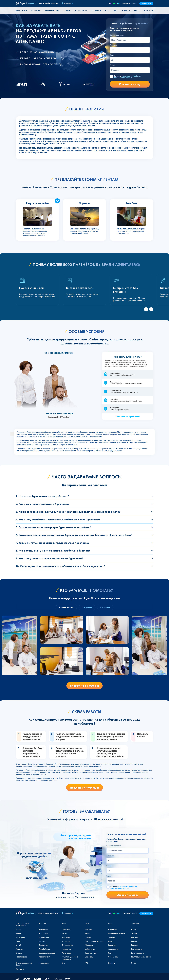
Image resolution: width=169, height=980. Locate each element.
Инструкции (44, 963)
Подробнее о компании (84, 686)
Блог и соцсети (137, 953)
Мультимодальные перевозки (70, 958)
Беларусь (135, 945)
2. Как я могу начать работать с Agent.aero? (42, 504)
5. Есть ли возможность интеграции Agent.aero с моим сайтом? (53, 527)
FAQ (116, 10)
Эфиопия (135, 923)
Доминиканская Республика (23, 925)
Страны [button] (67, 10)
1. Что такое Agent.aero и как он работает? (42, 496)
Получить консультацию (85, 788)
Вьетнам (135, 937)
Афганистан (44, 937)
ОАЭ (87, 923)
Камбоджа (113, 929)
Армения (19, 949)
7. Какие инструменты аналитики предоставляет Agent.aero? (52, 543)
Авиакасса (66, 953)
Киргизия (112, 945)
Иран (110, 923)
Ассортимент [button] (81, 10)
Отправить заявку (130, 84)
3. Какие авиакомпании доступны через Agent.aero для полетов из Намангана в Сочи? (68, 512)
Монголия (66, 937)
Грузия (88, 937)
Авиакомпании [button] (52, 10)
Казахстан (66, 949)
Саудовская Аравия (117, 933)
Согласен (127, 77)
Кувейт (19, 933)
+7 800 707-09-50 (129, 4)
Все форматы (137, 949)
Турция (134, 933)
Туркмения (43, 945)
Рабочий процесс (66, 607)
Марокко (66, 941)
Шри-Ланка (20, 937)
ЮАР (64, 923)
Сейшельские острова (94, 941)
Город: (112, 65)
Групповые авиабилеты (141, 957)
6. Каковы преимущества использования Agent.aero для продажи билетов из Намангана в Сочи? (74, 535)
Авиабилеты (21, 10)
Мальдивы (43, 933)
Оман (18, 941)
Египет (19, 929)
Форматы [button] (36, 10)
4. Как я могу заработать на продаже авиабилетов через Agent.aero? (58, 519)
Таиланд (112, 937)
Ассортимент (44, 957)
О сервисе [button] (96, 10)
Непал (64, 933)
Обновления (113, 957)
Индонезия (43, 929)
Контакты (149, 10)
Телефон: (113, 45)
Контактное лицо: (117, 35)
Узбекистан (90, 949)
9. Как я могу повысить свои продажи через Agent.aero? (49, 558)
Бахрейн (89, 929)
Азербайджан (45, 949)
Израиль (42, 941)
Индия (88, 933)
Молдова (89, 945)
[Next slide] (151, 309)
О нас (137, 10)
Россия (134, 941)
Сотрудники (87, 607)
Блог (108, 10)
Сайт (110, 953)
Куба (110, 941)
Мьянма (42, 923)
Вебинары (89, 957)
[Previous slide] (146, 309)
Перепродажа (21, 957)
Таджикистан (68, 945)
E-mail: (112, 55)
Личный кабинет (146, 4)
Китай (18, 945)
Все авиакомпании (47, 953)
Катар (134, 929)
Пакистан (66, 929)
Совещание (105, 607)
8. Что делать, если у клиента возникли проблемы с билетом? (53, 551)
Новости (126, 10)
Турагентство (91, 953)
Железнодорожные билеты (24, 964)
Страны (19, 953)
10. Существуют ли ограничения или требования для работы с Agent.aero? (61, 566)
